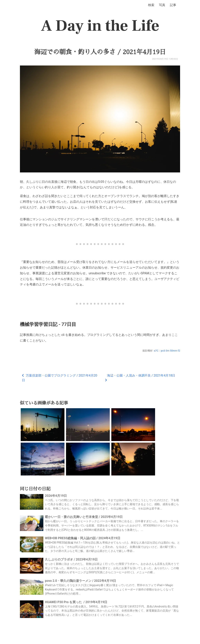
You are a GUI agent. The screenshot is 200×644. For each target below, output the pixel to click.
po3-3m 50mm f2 (171, 351)
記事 (173, 5)
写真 (162, 5)
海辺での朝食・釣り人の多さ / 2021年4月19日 (100, 52)
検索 (151, 5)
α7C (156, 351)
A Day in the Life (100, 26)
